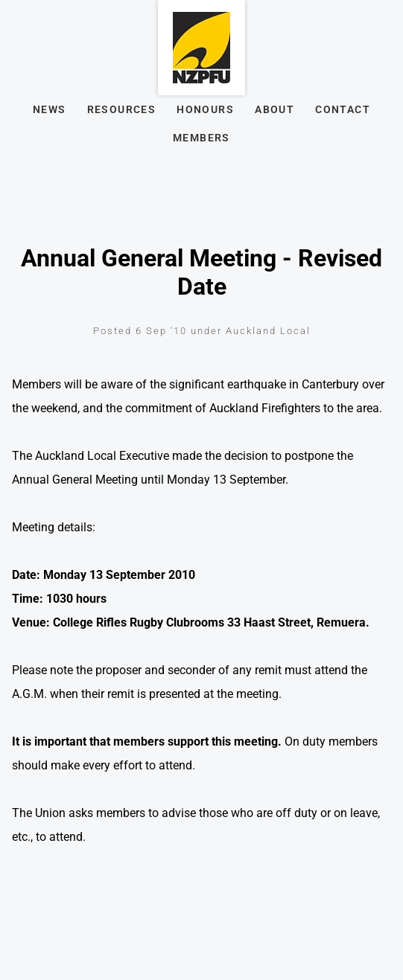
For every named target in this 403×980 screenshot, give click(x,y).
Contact (343, 109)
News (50, 109)
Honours (205, 109)
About (275, 109)
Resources (122, 109)
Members (201, 138)
